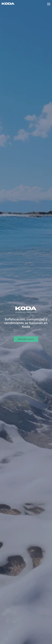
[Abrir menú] (49, 4)
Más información (26, 342)
